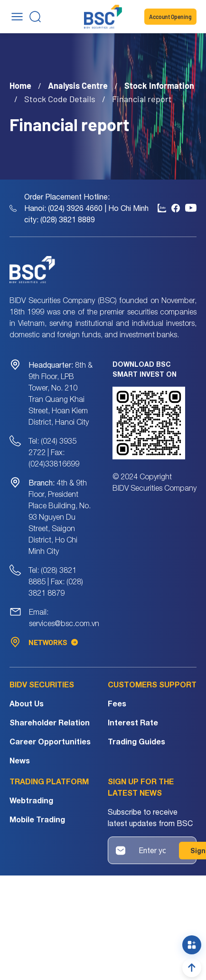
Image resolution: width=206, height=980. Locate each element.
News (20, 760)
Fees (117, 703)
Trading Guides (136, 741)
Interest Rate (133, 722)
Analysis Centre (78, 86)
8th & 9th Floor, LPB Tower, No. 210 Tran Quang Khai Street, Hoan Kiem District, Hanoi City (61, 393)
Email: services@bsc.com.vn (64, 618)
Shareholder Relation (50, 722)
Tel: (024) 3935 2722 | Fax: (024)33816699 (54, 452)
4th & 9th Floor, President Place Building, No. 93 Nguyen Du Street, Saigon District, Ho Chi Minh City (60, 517)
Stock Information (159, 86)
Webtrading (31, 800)
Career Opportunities (50, 741)
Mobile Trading (37, 819)
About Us (27, 703)
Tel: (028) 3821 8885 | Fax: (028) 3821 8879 (56, 581)
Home (20, 86)
